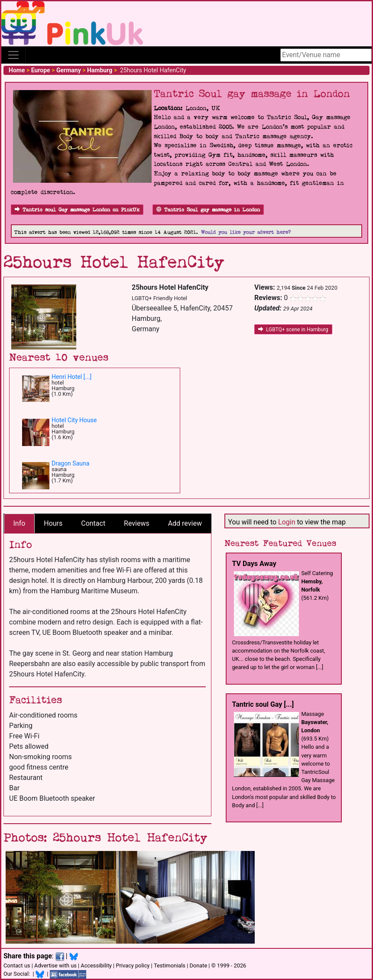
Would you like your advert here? (246, 232)
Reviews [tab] (137, 523)
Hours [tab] (53, 523)
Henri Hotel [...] (71, 377)
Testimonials (170, 965)
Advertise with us (55, 965)
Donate (198, 965)
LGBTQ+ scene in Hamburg (293, 330)
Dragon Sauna (70, 463)
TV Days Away (254, 564)
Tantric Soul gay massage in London (208, 210)
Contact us (17, 965)
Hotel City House (74, 420)
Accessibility (96, 965)
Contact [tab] (93, 523)
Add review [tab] (185, 523)
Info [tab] (19, 523)
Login (287, 522)
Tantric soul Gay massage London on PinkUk (77, 210)
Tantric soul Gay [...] (263, 704)
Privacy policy (133, 965)
